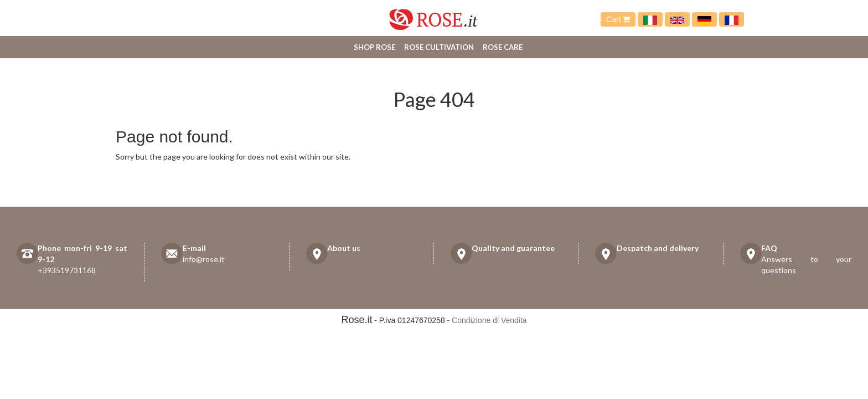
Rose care (503, 47)
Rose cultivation (439, 47)
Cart (618, 19)
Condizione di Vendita (489, 320)
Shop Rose (374, 47)
